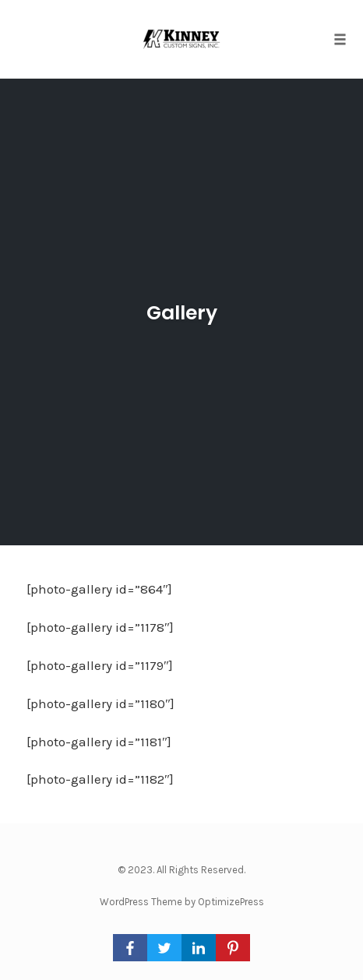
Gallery (182, 313)
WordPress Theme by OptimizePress (182, 902)
